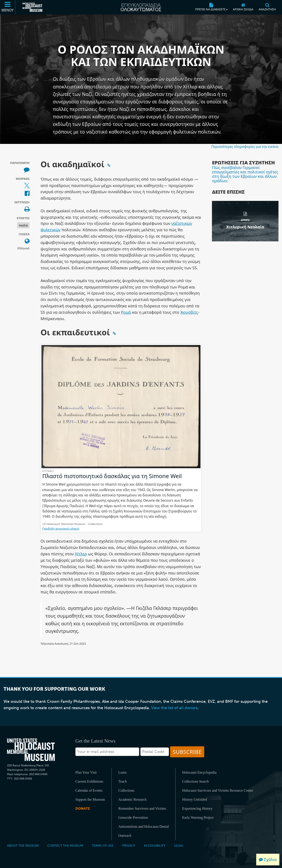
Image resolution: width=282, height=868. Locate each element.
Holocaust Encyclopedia (199, 772)
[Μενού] (8, 7)
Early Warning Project (198, 818)
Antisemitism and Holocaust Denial (144, 827)
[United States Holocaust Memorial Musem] (31, 750)
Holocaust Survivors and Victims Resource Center (218, 790)
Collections (126, 790)
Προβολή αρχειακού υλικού (61, 529)
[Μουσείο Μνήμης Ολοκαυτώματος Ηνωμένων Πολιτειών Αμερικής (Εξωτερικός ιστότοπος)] (32, 7)
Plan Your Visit (86, 772)
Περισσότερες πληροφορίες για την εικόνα (245, 147)
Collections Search (195, 781)
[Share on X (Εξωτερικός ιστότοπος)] (27, 186)
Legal (179, 846)
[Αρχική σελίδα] (243, 7)
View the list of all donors (174, 708)
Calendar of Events (89, 790)
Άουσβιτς (189, 312)
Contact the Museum (65, 846)
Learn (122, 772)
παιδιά (23, 225)
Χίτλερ (81, 554)
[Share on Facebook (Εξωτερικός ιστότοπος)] (27, 194)
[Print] (27, 209)
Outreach (125, 836)
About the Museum (23, 846)
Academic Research (132, 799)
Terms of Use (103, 846)
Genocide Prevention (133, 818)
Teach (122, 781)
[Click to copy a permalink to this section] (109, 165)
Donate (83, 808)
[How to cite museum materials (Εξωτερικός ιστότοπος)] (27, 170)
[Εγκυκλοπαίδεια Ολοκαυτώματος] (141, 7)
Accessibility (155, 846)
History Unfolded (195, 799)
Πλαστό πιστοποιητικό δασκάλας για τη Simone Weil (112, 476)
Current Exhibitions (89, 781)
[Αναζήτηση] (267, 7)
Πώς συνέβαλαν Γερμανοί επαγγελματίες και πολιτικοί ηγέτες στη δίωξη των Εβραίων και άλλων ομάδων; (245, 174)
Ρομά (126, 312)
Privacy (129, 846)
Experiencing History (197, 808)
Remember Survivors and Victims (142, 808)
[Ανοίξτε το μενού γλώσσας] (27, 241)
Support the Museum (90, 799)
